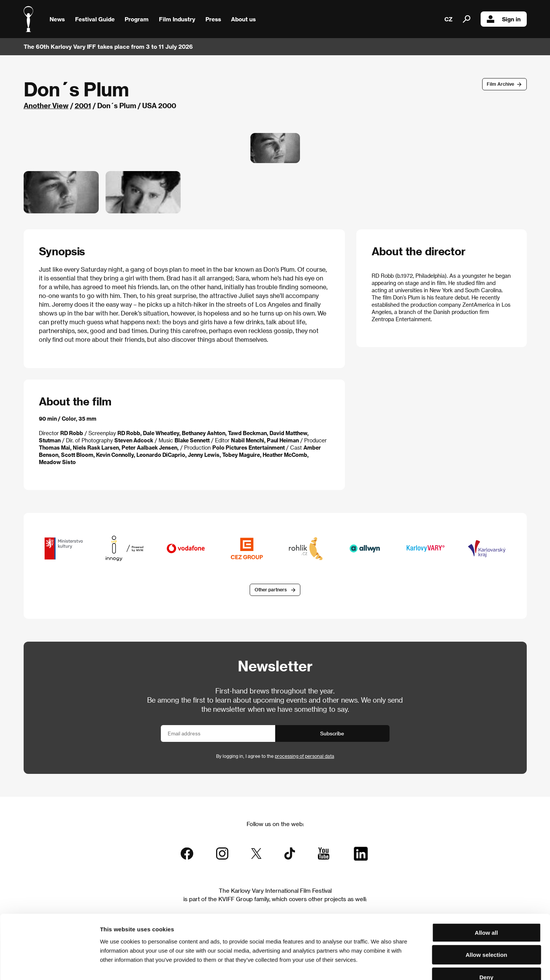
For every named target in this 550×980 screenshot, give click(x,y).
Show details (398, 965)
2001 (83, 105)
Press (213, 19)
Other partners (271, 590)
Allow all (487, 887)
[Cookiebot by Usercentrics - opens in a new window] (49, 965)
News (57, 19)
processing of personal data (305, 756)
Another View (46, 105)
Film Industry (177, 19)
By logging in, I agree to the (275, 756)
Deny (487, 931)
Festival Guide (95, 19)
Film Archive (500, 84)
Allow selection (486, 909)
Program (137, 19)
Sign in (504, 19)
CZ (448, 19)
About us (243, 19)
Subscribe (332, 733)
